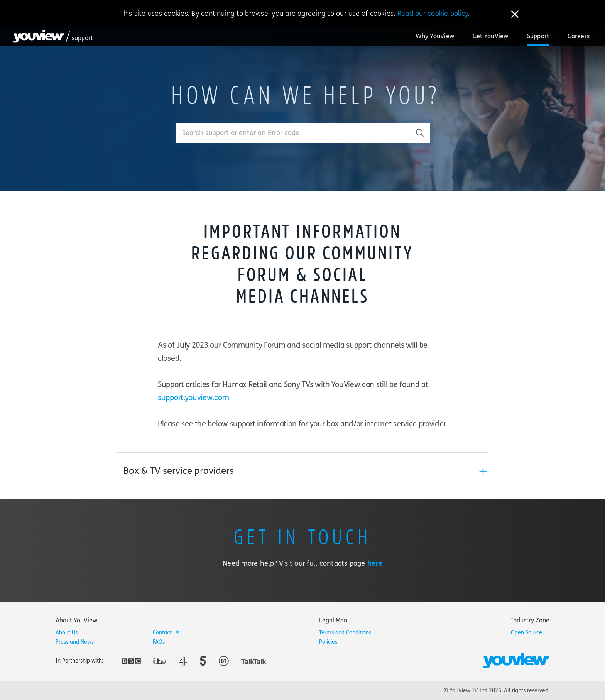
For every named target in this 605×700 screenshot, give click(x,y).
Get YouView (491, 36)
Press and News (75, 642)
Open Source (526, 633)
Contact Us (166, 633)
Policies (328, 642)
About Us (67, 633)
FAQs (159, 642)
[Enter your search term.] (293, 133)
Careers (579, 36)
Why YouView (435, 36)
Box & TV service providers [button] (179, 471)
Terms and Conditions (345, 633)
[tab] (302, 471)
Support (538, 36)
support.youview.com (193, 398)
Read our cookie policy (433, 14)
